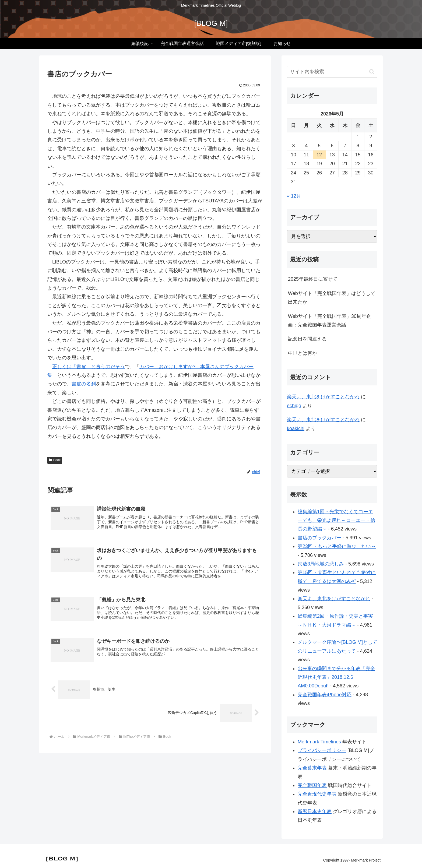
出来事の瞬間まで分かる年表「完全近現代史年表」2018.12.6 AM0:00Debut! (336, 677)
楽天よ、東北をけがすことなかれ (323, 397)
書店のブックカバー (319, 538)
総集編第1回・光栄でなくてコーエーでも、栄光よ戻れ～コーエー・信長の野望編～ (336, 520)
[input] (332, 72)
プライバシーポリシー (322, 750)
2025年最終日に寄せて (313, 279)
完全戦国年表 (312, 785)
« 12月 (294, 196)
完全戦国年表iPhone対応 (325, 695)
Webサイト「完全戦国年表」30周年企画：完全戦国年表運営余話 (330, 321)
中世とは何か (303, 353)
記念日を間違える (307, 339)
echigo (294, 406)
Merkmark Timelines (319, 742)
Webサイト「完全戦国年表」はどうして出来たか (332, 298)
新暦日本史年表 (315, 811)
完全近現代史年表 (317, 794)
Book (55, 460)
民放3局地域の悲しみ (321, 564)
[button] (372, 72)
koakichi (296, 428)
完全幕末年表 (312, 768)
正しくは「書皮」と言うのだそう (89, 367)
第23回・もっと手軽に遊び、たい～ (337, 546)
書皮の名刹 (84, 384)
